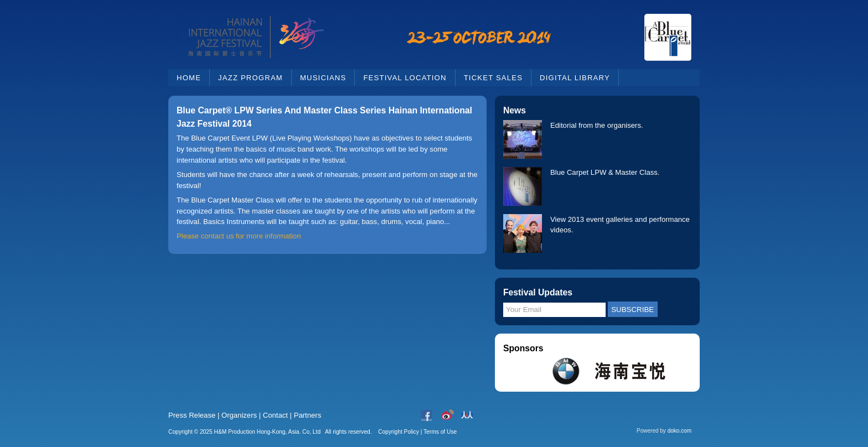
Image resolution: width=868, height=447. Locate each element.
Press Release (192, 415)
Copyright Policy (399, 432)
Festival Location (405, 78)
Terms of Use (440, 432)
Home (189, 78)
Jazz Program (250, 78)
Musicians (323, 78)
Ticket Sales (493, 78)
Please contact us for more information (239, 236)
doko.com (680, 431)
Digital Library (575, 78)
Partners (308, 415)
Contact (275, 415)
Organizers (239, 415)
